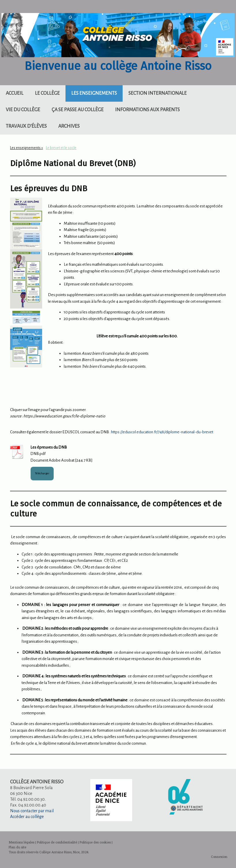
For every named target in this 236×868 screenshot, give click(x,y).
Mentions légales (21, 842)
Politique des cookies (95, 842)
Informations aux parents (147, 110)
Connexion (219, 857)
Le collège (47, 93)
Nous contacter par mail (32, 811)
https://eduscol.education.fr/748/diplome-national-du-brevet (162, 432)
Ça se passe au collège (78, 110)
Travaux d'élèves (26, 126)
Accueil (15, 93)
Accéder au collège (27, 817)
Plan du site (17, 847)
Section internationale (158, 93)
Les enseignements (94, 93)
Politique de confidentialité (57, 842)
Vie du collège (23, 110)
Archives (69, 126)
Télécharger (42, 473)
